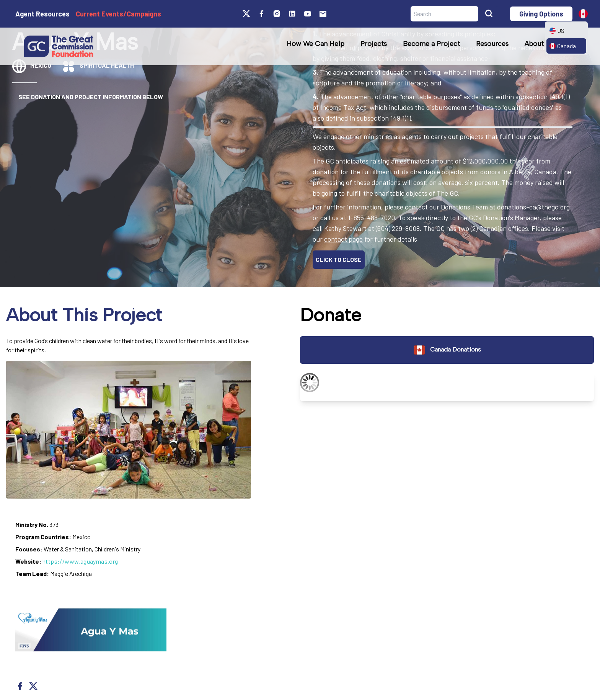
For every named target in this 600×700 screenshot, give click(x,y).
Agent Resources (42, 14)
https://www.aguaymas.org (80, 561)
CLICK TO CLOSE (339, 259)
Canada (563, 46)
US (557, 30)
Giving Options (541, 14)
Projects (374, 44)
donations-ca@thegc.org (533, 207)
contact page (343, 239)
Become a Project (431, 44)
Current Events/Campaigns (118, 14)
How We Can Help (315, 44)
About (534, 44)
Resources (492, 44)
